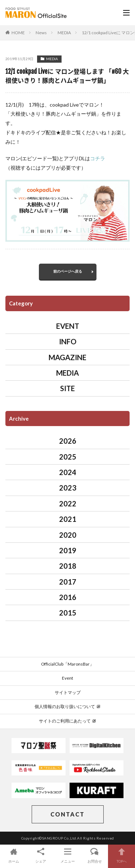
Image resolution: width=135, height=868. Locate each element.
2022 (68, 504)
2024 (68, 472)
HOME (18, 33)
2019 (68, 550)
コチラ (98, 158)
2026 (68, 441)
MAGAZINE (67, 357)
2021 (68, 519)
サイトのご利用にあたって (67, 721)
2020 (68, 535)
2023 (68, 488)
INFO (68, 341)
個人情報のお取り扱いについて (67, 706)
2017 (68, 582)
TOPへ (121, 855)
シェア (40, 855)
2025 (68, 457)
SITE (67, 388)
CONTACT (67, 814)
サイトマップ (68, 692)
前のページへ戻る (68, 271)
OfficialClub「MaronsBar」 (67, 664)
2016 (68, 597)
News (41, 33)
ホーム (13, 855)
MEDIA (64, 33)
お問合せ (94, 855)
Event (67, 678)
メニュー (67, 855)
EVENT (68, 326)
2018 (68, 566)
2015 (68, 613)
